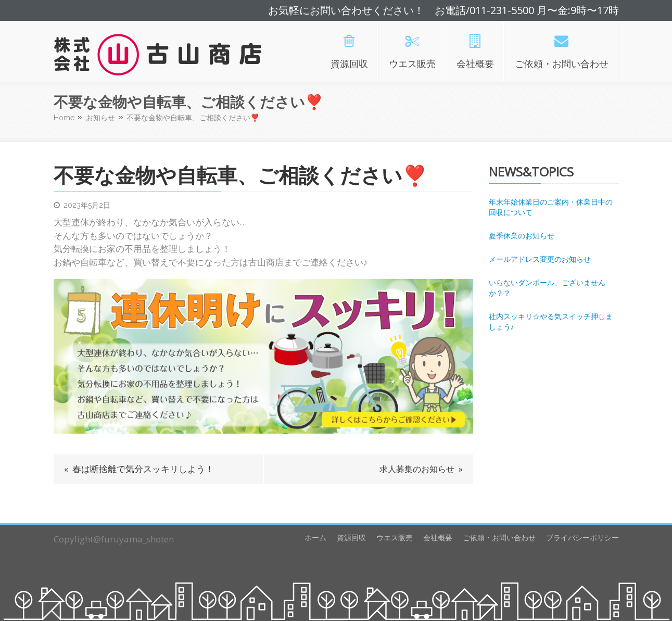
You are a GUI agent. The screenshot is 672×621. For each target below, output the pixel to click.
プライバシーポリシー (582, 537)
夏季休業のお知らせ (522, 236)
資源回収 (351, 537)
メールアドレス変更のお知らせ (540, 259)
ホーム (315, 537)
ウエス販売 (395, 537)
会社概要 (438, 537)
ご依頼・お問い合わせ (499, 537)
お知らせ (100, 118)
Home (64, 118)
